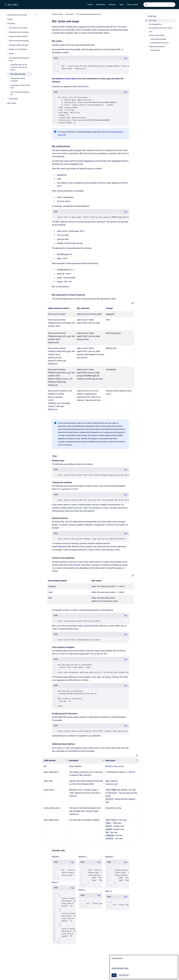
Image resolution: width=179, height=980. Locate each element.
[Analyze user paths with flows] (7, 36)
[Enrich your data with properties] (7, 41)
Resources (112, 5)
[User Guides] (6, 24)
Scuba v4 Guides (57, 14)
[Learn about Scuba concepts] (7, 28)
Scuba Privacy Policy (120, 968)
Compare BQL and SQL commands (18, 80)
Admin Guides (12, 103)
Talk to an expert (132, 5)
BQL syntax (113, 766)
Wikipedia (62, 547)
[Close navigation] (35, 15)
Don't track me (124, 975)
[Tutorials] (6, 19)
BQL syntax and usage (18, 74)
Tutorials (10, 19)
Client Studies (101, 5)
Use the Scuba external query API (20, 93)
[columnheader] (55, 761)
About (121, 5)
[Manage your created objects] (7, 49)
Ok (114, 975)
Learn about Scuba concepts (18, 28)
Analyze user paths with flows (18, 36)
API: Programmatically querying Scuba (19, 59)
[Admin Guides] (6, 103)
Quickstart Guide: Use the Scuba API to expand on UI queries (19, 67)
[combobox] (159, 5)
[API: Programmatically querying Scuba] (7, 58)
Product (90, 5)
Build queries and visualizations (19, 32)
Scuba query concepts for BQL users (20, 86)
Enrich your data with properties (19, 41)
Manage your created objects (18, 49)
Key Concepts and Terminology (17, 15)
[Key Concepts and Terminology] (6, 15)
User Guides (11, 23)
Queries (11, 54)
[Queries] (7, 54)
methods (77, 565)
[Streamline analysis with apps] (7, 45)
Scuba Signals (13, 99)
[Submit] (146, 5)
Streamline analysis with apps (18, 45)
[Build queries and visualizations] (7, 32)
